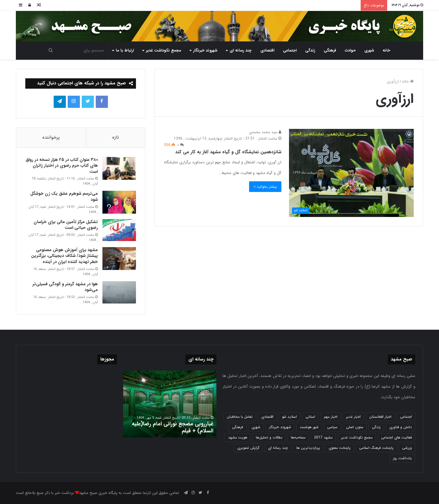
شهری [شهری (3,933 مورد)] (256, 427)
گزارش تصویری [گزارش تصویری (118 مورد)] (248, 448)
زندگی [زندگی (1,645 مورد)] (376, 427)
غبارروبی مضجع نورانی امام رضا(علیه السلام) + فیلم (173, 427)
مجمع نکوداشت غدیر (164, 50)
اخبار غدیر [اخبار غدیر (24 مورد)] (353, 417)
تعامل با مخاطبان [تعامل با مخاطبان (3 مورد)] (240, 417)
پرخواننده (51, 137)
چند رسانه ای (241, 50)
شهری (369, 50)
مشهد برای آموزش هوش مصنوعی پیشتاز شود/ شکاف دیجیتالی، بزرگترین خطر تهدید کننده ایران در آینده (64, 256)
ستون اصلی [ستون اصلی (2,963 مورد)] (355, 427)
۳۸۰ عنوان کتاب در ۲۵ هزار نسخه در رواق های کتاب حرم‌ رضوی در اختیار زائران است (62, 166)
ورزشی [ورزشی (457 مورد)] (407, 448)
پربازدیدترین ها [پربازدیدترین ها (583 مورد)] (308, 448)
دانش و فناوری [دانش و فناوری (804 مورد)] (401, 427)
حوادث (350, 50)
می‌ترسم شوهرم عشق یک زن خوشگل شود (64, 197)
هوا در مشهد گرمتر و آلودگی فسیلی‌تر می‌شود (65, 287)
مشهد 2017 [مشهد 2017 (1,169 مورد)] (323, 437)
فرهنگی (330, 50)
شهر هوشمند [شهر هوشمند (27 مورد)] (309, 427)
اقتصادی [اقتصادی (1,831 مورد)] (267, 417)
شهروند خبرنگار (205, 50)
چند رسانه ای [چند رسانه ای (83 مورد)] (278, 448)
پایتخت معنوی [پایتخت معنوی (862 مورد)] (340, 448)
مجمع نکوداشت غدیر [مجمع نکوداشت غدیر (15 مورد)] (357, 437)
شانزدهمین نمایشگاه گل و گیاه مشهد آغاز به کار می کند (228, 152)
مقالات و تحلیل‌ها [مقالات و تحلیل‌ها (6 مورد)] (269, 437)
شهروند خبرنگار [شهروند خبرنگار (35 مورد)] (280, 427)
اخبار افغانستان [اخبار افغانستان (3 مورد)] (380, 417)
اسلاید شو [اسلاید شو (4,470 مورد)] (289, 417)
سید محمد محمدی (265, 132)
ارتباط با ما (125, 50)
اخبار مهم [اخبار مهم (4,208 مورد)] (331, 417)
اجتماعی (290, 50)
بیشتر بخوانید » (265, 187)
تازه (116, 137)
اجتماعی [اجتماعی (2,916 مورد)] (406, 417)
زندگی (310, 50)
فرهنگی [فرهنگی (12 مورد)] (237, 427)
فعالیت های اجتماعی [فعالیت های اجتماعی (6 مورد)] (396, 437)
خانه (386, 50)
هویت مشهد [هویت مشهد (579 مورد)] (238, 437)
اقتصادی (267, 50)
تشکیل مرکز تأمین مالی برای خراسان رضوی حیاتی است (66, 225)
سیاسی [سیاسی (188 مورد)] (332, 427)
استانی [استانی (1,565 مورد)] (310, 417)
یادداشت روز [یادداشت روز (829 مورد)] (402, 458)
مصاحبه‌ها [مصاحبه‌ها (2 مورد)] (298, 437)
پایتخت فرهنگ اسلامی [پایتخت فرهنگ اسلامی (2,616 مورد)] (376, 448)
